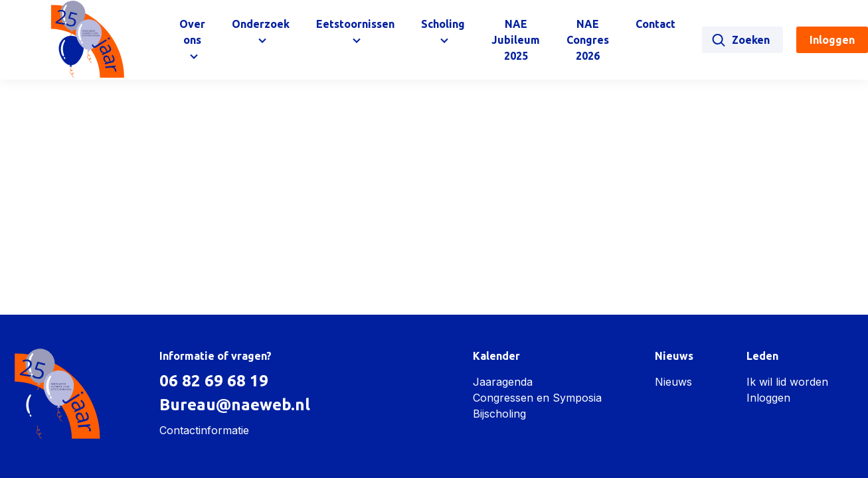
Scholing (443, 24)
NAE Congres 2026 (588, 40)
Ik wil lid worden (787, 382)
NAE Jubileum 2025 (516, 40)
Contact (655, 24)
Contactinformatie (204, 430)
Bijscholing (499, 414)
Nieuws (673, 382)
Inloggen (768, 398)
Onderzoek (261, 24)
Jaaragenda (503, 382)
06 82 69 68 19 (214, 381)
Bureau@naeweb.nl (235, 405)
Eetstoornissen (355, 24)
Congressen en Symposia (537, 398)
